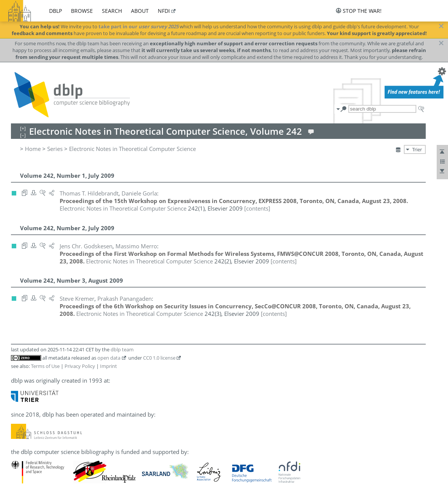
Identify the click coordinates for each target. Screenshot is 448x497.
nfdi (164, 11)
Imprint (109, 366)
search (112, 11)
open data (109, 358)
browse (82, 11)
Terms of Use (45, 366)
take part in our (139, 26)
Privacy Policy (80, 366)
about (140, 11)
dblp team (122, 349)
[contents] (257, 208)
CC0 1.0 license (159, 358)
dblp (55, 11)
